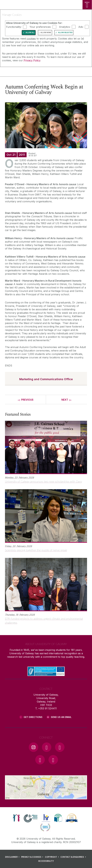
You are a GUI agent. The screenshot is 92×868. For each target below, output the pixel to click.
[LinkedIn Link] (40, 760)
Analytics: (65, 27)
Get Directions (33, 717)
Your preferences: (40, 27)
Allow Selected (65, 33)
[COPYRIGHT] (52, 857)
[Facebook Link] (47, 747)
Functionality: (14, 27)
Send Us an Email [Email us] (61, 717)
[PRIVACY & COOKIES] (33, 857)
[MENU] (87, 5)
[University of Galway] (16, 72)
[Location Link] (46, 797)
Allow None (46, 33)
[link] (16, 818)
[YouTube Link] (60, 747)
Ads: (81, 27)
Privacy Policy (32, 60)
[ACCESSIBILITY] (46, 861)
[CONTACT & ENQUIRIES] (74, 857)
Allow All (30, 33)
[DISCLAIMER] (13, 857)
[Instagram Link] (33, 747)
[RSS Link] (53, 760)
